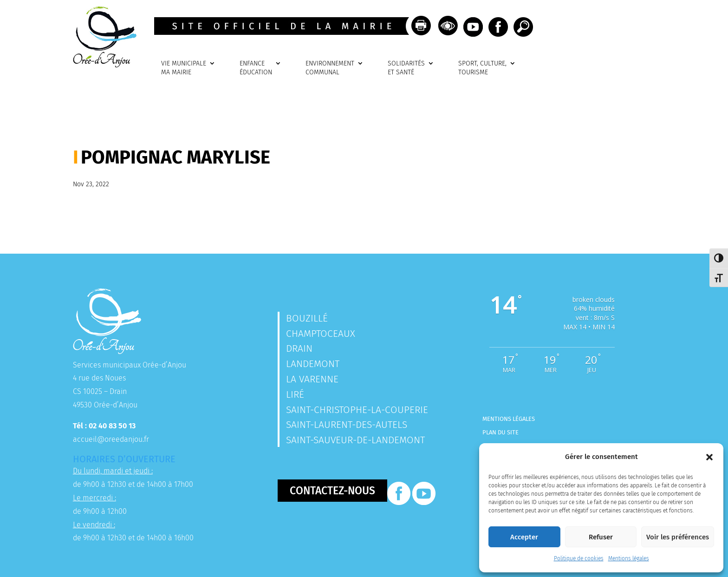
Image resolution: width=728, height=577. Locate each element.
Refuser (601, 537)
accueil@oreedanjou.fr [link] (111, 439)
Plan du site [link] (500, 432)
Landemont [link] (313, 364)
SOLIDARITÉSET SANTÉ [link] (406, 68)
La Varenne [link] (312, 379)
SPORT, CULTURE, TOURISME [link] (482, 68)
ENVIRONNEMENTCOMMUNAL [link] (330, 68)
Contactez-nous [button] (332, 491)
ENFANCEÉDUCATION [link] (256, 68)
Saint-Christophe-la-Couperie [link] (357, 410)
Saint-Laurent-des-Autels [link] (347, 425)
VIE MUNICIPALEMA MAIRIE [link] (184, 68)
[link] (102, 65)
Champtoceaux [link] (321, 334)
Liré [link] (295, 394)
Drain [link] (299, 348)
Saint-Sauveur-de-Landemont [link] (355, 440)
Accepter (524, 537)
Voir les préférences (678, 537)
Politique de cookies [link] (579, 558)
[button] (709, 457)
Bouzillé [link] (307, 318)
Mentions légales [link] (629, 558)
